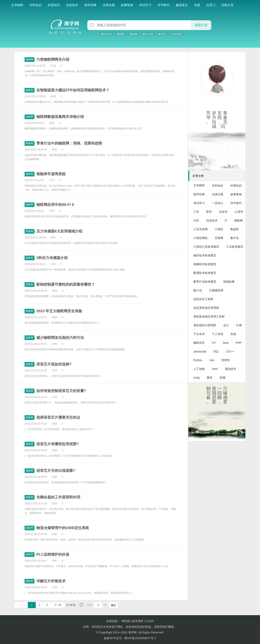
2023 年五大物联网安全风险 (59, 311)
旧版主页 (227, 5)
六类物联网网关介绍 (53, 59)
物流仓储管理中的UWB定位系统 (63, 528)
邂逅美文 (182, 5)
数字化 (162, 34)
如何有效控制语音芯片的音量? (61, 391)
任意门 (211, 5)
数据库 (134, 34)
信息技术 (72, 5)
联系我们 (163, 627)
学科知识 (36, 5)
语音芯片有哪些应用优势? (58, 444)
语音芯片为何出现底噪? (56, 471)
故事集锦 (127, 5)
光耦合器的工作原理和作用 (58, 497)
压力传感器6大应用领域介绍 (59, 231)
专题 (197, 5)
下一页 (58, 605)
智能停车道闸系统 (51, 174)
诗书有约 (164, 5)
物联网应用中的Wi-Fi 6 (55, 205)
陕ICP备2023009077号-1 (140, 638)
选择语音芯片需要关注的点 (58, 417)
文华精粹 (17, 5)
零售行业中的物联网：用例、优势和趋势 (69, 143)
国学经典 (90, 5)
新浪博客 (138, 621)
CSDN (150, 621)
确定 (113, 605)
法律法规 (109, 5)
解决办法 (106, 34)
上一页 (21, 605)
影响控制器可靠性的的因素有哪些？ (66, 284)
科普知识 (54, 5)
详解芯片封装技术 (51, 581)
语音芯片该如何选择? (54, 364)
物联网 (121, 34)
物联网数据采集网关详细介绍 (60, 117)
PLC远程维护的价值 (53, 554)
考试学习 (145, 5)
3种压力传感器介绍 (52, 258)
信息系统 (176, 34)
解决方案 (148, 34)
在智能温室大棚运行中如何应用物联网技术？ (73, 90)
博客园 (126, 621)
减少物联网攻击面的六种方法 (60, 338)
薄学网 (132, 632)
